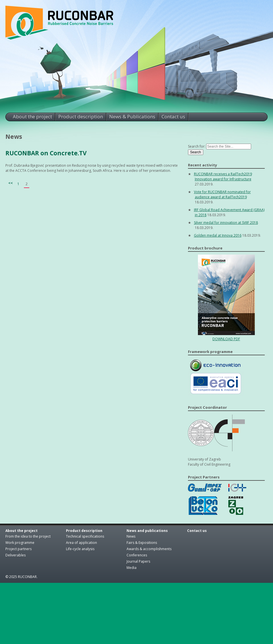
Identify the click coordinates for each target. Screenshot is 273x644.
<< (11, 183)
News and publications (147, 531)
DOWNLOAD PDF (226, 339)
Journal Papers (138, 561)
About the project (32, 116)
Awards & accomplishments (149, 549)
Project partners (18, 549)
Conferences (137, 555)
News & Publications (132, 116)
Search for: (197, 146)
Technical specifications (85, 536)
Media (132, 568)
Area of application (81, 543)
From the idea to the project (28, 536)
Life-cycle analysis (80, 549)
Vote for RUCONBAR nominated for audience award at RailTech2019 (222, 194)
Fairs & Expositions (142, 543)
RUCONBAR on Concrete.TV (46, 153)
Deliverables (15, 555)
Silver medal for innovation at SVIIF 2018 (226, 223)
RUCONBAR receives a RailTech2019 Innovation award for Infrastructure (223, 177)
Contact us (173, 116)
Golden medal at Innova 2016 (218, 235)
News (131, 536)
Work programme (20, 543)
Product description (81, 116)
